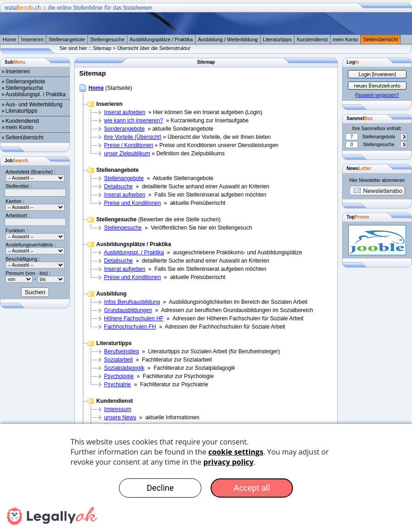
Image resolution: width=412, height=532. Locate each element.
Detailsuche (118, 186)
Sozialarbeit (118, 360)
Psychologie (119, 376)
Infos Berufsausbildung (132, 302)
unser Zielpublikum (127, 154)
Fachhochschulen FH (130, 327)
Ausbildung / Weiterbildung (228, 39)
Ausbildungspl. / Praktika (35, 94)
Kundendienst (312, 39)
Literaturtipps (277, 39)
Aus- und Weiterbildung (34, 104)
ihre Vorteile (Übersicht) (133, 137)
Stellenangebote (67, 39)
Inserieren (32, 39)
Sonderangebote (124, 129)
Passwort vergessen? (377, 95)
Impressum (117, 409)
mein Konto (346, 39)
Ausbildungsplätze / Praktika (161, 39)
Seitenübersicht (380, 39)
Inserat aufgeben (125, 112)
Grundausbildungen (128, 310)
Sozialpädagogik (124, 368)
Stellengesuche (107, 39)
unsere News (120, 417)
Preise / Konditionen (128, 145)
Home (9, 39)
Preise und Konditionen (132, 203)
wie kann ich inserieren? (133, 121)
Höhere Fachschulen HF (134, 318)
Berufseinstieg (121, 351)
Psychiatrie (117, 384)
